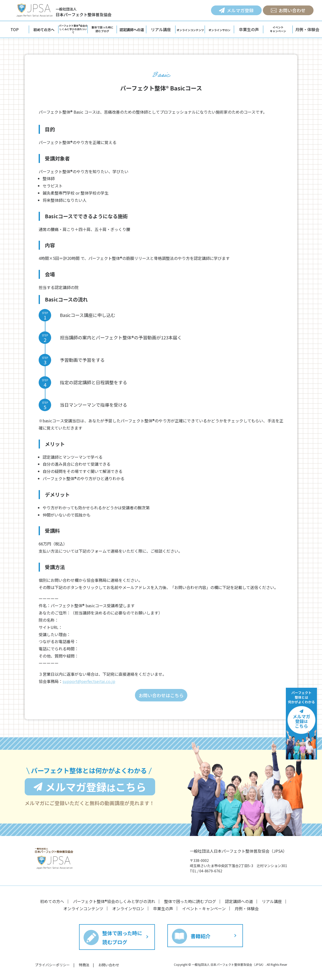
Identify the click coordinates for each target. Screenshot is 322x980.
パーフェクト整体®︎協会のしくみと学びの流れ (114, 901)
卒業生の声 (163, 908)
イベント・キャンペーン (204, 908)
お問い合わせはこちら (161, 695)
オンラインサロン (128, 908)
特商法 (84, 965)
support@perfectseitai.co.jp (89, 681)
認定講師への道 (239, 901)
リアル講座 (272, 901)
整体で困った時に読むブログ (190, 901)
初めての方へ (52, 901)
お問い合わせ (109, 965)
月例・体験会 (247, 908)
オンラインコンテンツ (83, 908)
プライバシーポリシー (52, 965)
